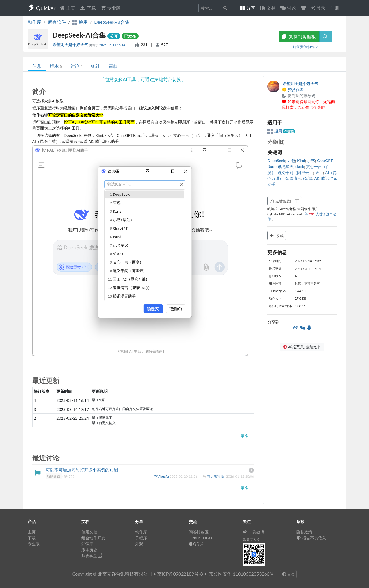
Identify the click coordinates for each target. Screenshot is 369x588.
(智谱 (308, 178)
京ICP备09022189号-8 (180, 574)
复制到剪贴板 (299, 36)
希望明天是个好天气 (71, 45)
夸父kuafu (162, 476)
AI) (317, 178)
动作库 (34, 22)
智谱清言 (293, 178)
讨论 (76, 66)
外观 (139, 544)
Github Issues (201, 538)
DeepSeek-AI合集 (112, 22)
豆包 (291, 161)
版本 (56, 66)
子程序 (141, 538)
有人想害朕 (216, 476)
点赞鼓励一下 (284, 201)
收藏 (277, 235)
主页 (67, 8)
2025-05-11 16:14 (113, 45)
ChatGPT (325, 161)
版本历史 (89, 550)
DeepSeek (276, 161)
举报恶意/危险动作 (302, 347)
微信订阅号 (251, 539)
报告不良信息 (311, 538)
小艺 (311, 161)
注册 (335, 8)
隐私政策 (304, 532)
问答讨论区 (199, 532)
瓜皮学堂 (92, 556)
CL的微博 (253, 532)
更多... (246, 436)
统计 (96, 66)
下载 (88, 8)
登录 (318, 8)
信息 (37, 66)
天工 (319, 172)
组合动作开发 (93, 538)
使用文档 (89, 532)
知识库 (87, 544)
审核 (113, 66)
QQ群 (196, 544)
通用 (275, 131)
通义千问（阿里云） (295, 172)
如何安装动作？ (306, 47)
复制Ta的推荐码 (298, 95)
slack (300, 166)
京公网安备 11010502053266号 (241, 574)
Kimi (301, 161)
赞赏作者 (293, 90)
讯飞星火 (286, 166)
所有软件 (57, 22)
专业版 (111, 8)
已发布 (130, 36)
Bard (272, 166)
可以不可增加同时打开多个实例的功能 (82, 470)
